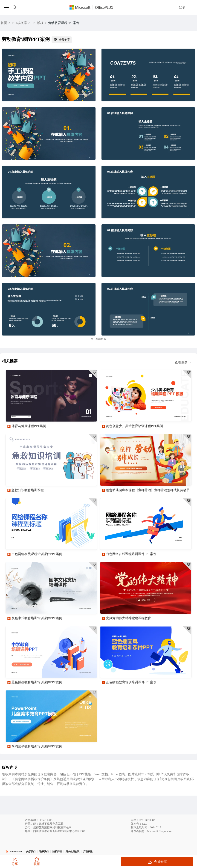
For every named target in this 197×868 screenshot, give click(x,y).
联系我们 (44, 852)
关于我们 (31, 852)
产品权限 (88, 852)
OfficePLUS (16, 852)
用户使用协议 (72, 852)
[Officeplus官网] (94, 7)
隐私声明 (57, 852)
